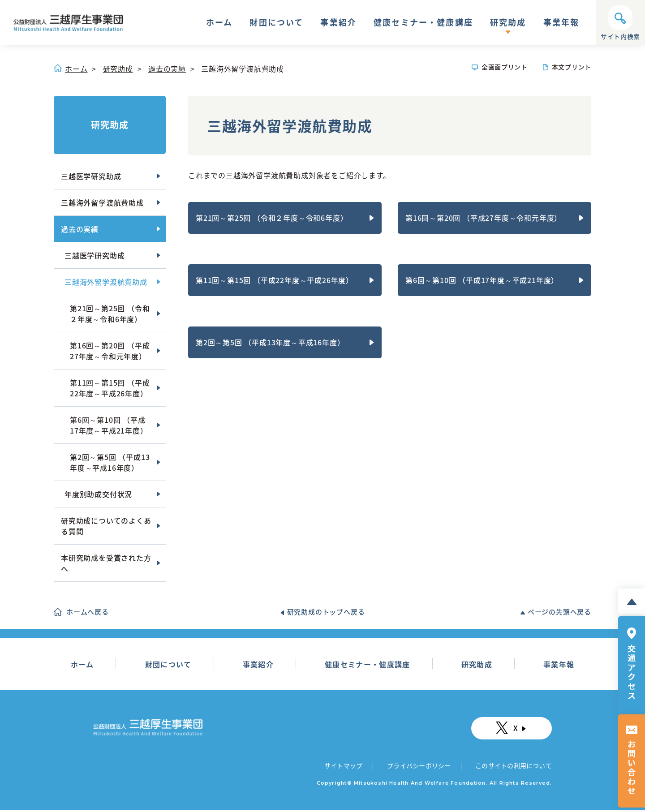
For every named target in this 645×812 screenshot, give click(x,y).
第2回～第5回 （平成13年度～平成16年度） (270, 342)
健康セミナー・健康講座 (423, 23)
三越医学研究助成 (91, 176)
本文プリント (572, 67)
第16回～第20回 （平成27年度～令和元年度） (484, 218)
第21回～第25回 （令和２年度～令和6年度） (272, 218)
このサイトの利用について (512, 767)
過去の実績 (167, 69)
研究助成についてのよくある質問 (106, 526)
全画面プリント (505, 67)
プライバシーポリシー (418, 767)
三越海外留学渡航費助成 (102, 202)
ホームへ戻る (88, 612)
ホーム (219, 23)
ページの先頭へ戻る (559, 612)
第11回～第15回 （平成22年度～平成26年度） (275, 280)
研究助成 (508, 23)
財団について (276, 23)
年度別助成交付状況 (98, 494)
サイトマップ (344, 767)
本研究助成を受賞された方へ (106, 563)
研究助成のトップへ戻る (326, 612)
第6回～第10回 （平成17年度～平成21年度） (482, 280)
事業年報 (561, 23)
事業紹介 (338, 23)
